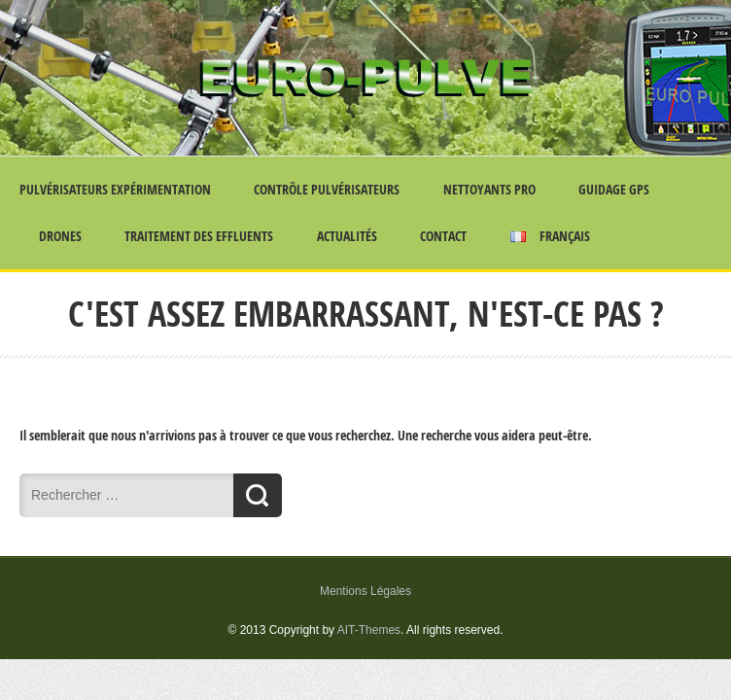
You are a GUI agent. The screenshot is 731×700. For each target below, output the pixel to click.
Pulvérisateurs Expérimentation (115, 189)
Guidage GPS (614, 189)
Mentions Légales (365, 591)
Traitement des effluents (199, 236)
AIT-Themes (369, 630)
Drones (60, 236)
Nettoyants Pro (489, 189)
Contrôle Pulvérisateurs (327, 189)
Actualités (347, 236)
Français (550, 236)
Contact (443, 236)
